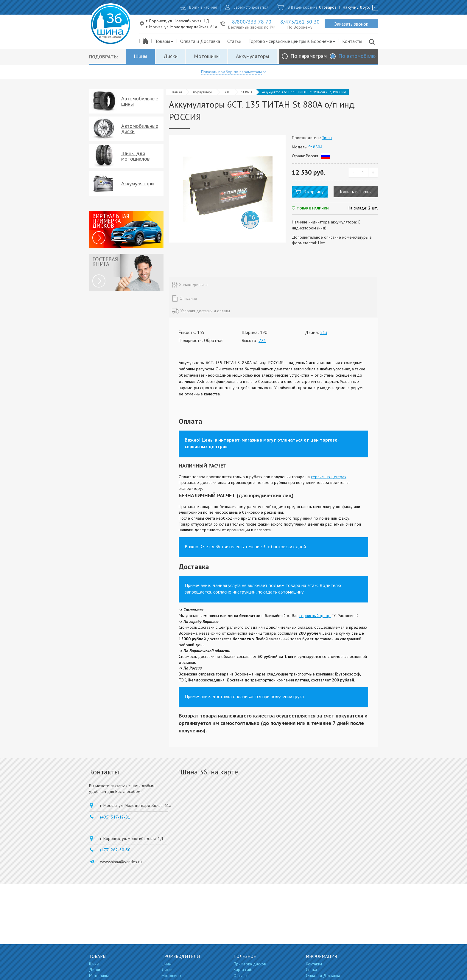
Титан (227, 92)
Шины (140, 56)
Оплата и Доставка (200, 41)
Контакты (352, 41)
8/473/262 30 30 (300, 22)
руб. (365, 7)
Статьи (234, 41)
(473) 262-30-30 (115, 850)
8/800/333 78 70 (252, 22)
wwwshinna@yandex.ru (121, 862)
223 (262, 340)
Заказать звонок (351, 24)
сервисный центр (315, 616)
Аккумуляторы (252, 56)
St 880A (247, 92)
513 (324, 332)
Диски (171, 56)
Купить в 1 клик (356, 192)
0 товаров (328, 7)
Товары (164, 41)
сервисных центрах (329, 477)
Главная (177, 92)
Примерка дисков (250, 964)
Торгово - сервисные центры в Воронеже (292, 41)
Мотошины (207, 56)
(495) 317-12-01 (115, 817)
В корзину (313, 192)
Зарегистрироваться (251, 7)
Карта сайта (244, 970)
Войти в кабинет (203, 7)
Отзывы (240, 976)
